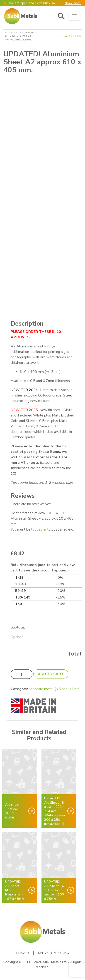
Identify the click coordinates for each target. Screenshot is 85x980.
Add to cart (51, 674)
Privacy (23, 953)
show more (73, 3)
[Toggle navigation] (75, 16)
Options (17, 637)
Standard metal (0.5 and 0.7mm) (55, 689)
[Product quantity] (22, 674)
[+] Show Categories (69, 36)
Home (8, 33)
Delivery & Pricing (53, 953)
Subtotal (18, 627)
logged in (39, 529)
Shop (18, 33)
